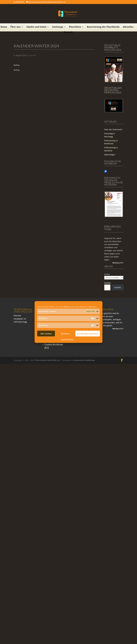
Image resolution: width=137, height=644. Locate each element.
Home (4, 27)
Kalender (32, 55)
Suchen (107, 283)
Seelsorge (58, 27)
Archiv (107, 274)
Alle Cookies (46, 334)
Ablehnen (65, 334)
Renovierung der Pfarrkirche (103, 27)
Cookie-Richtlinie (67, 339)
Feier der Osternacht (113, 129)
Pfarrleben (75, 27)
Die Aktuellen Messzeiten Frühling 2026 (113, 90)
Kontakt (68, 32)
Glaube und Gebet (36, 27)
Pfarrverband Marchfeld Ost (47, 360)
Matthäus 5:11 (118, 263)
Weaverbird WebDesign (85, 360)
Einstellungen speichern (88, 334)
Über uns (16, 27)
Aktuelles (128, 27)
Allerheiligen (110, 155)
